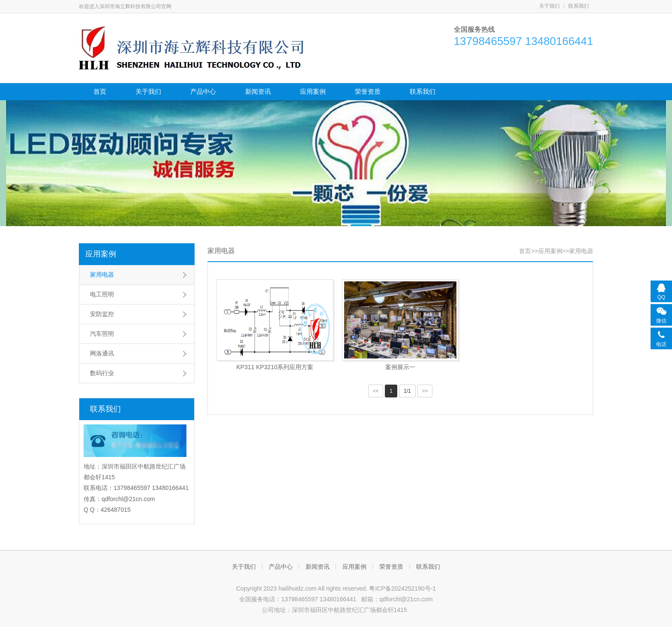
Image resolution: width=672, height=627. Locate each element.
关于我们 (549, 6)
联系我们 (579, 6)
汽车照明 (102, 334)
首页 (100, 91)
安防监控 (102, 314)
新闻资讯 (258, 91)
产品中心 (203, 91)
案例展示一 (400, 367)
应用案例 (313, 91)
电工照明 (102, 294)
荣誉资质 (368, 91)
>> (425, 391)
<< (376, 391)
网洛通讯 (102, 353)
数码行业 (102, 373)
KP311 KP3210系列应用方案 (275, 367)
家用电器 (102, 275)
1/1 (407, 391)
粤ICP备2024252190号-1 (402, 588)
